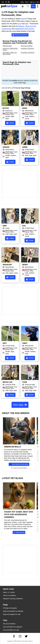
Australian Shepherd (28, 53)
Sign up (32, 2)
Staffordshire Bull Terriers (25, 29)
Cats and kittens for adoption (12, 627)
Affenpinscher (7, 46)
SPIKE (25, 108)
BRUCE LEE (7, 382)
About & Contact (9, 592)
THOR (25, 382)
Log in (38, 2)
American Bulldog (27, 46)
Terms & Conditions (9, 595)
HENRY (25, 265)
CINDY (25, 343)
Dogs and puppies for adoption (13, 611)
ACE (24, 226)
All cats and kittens (9, 624)
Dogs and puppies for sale (12, 614)
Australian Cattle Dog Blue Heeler (10, 53)
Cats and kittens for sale (11, 630)
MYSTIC (6, 108)
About (27, 2)
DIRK (5, 226)
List (33, 6)
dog (20, 24)
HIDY (5, 343)
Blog (22, 2)
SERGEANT (7, 265)
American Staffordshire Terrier (10, 49)
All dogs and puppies (10, 608)
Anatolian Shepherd (27, 48)
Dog (23, 19)
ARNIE (25, 147)
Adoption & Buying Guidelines (13, 599)
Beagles (21, 26)
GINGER (6, 147)
